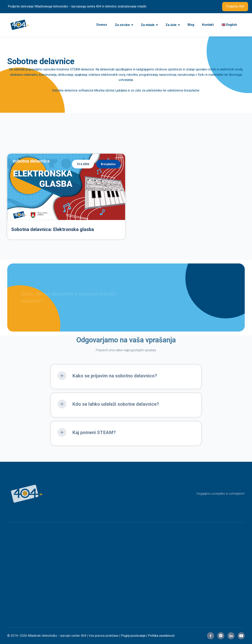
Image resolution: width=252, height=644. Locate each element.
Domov (102, 25)
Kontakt (208, 25)
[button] (124, 25)
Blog (191, 25)
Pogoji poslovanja (133, 636)
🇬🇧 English (229, 25)
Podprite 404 (235, 6)
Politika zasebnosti (161, 636)
